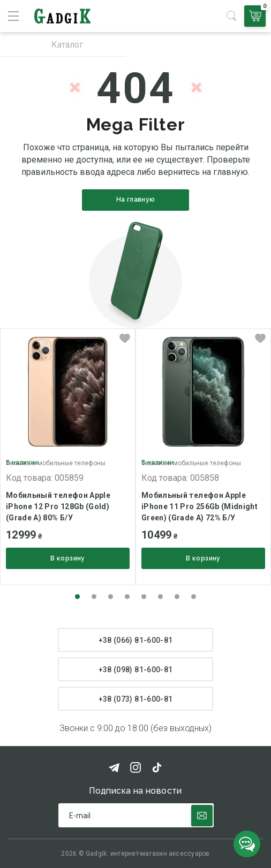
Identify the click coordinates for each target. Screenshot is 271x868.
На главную (136, 199)
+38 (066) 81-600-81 (136, 640)
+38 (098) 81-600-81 (136, 670)
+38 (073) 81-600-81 (136, 699)
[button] (77, 597)
